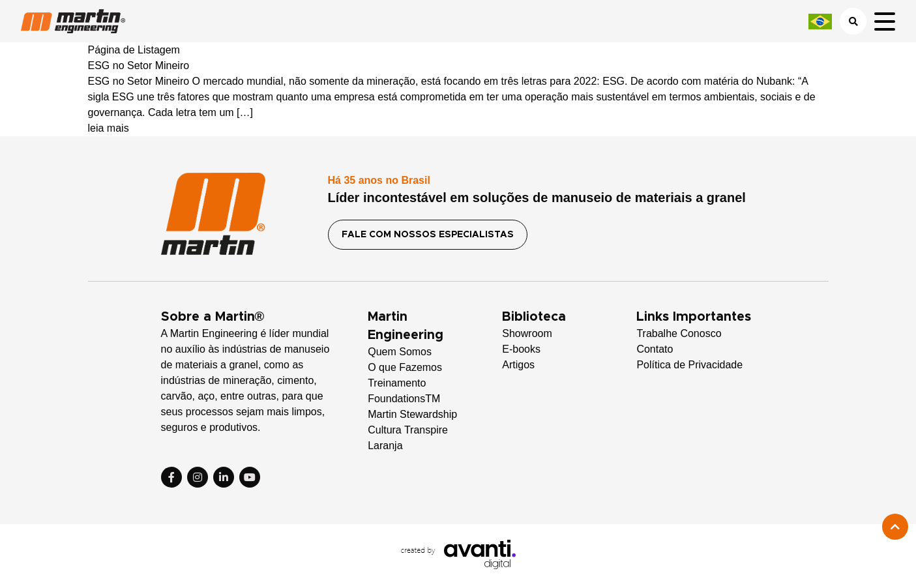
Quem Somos (400, 352)
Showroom (527, 333)
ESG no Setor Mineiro (139, 66)
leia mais (109, 128)
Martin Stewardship (412, 414)
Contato (655, 349)
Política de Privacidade (689, 365)
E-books (521, 349)
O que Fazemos (405, 367)
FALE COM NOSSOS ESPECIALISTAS (428, 235)
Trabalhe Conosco (679, 333)
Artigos (518, 365)
